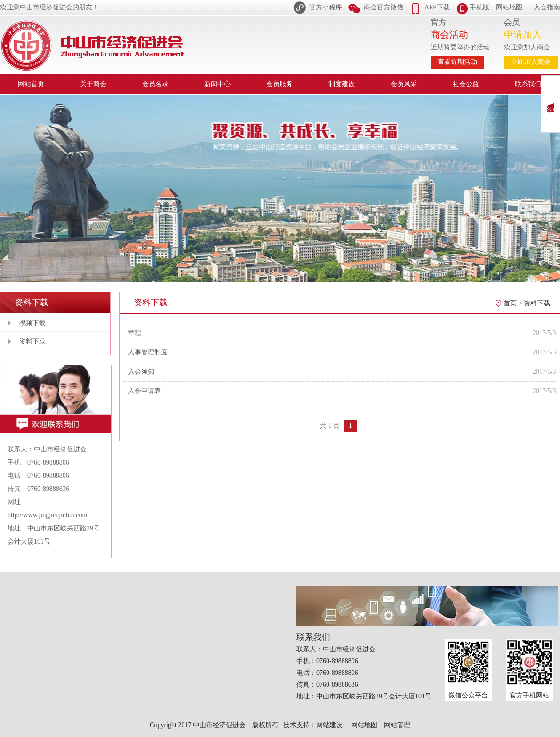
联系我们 (528, 84)
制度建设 (342, 84)
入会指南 (547, 7)
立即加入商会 (531, 62)
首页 (510, 303)
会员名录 (155, 84)
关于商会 (93, 84)
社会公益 (466, 84)
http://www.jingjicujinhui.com (47, 515)
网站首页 (31, 84)
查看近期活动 (457, 62)
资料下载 (32, 341)
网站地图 (509, 7)
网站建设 (329, 725)
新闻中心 (217, 84)
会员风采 (404, 84)
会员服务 (280, 84)
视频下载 (32, 323)
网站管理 (397, 725)
